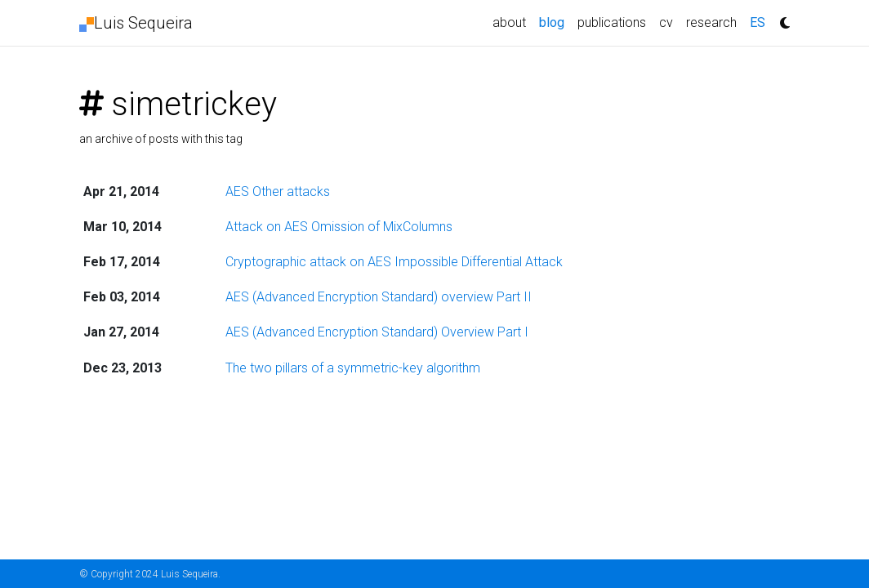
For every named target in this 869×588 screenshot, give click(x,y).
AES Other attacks (278, 192)
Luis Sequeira (136, 23)
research (711, 22)
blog (555, 21)
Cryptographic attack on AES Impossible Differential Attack (394, 262)
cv (666, 22)
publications (612, 22)
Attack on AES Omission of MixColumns (339, 227)
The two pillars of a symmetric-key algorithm (353, 368)
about (509, 22)
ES (758, 22)
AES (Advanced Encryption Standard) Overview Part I (377, 332)
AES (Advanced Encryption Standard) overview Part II (379, 297)
